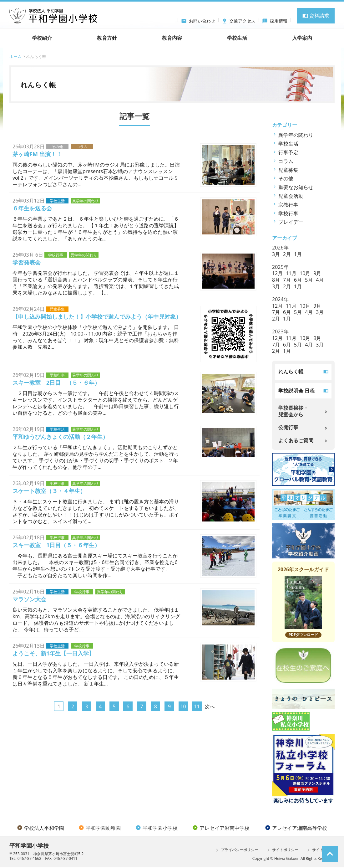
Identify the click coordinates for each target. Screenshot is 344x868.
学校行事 (288, 213)
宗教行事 (288, 205)
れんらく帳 (291, 372)
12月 (277, 273)
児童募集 (288, 170)
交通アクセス (239, 20)
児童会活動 (291, 196)
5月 (309, 280)
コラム (286, 161)
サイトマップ (320, 851)
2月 (287, 254)
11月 (291, 273)
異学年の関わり (296, 135)
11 (197, 706)
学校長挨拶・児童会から (293, 411)
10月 (305, 273)
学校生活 (288, 144)
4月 (320, 280)
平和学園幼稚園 (100, 829)
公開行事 (288, 428)
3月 (276, 254)
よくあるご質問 (296, 441)
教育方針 (107, 38)
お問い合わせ (198, 20)
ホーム (15, 56)
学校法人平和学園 (40, 829)
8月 (276, 280)
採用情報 (275, 20)
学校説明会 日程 (296, 391)
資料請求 (316, 16)
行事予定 (288, 152)
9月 (318, 273)
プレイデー (291, 222)
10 (183, 706)
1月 (298, 254)
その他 (286, 178)
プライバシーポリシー (236, 851)
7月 (287, 280)
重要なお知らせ (296, 187)
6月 (298, 280)
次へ (210, 706)
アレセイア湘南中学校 (221, 829)
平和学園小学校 (157, 829)
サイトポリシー (282, 851)
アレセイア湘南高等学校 (296, 829)
